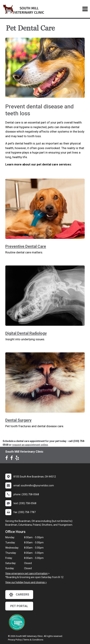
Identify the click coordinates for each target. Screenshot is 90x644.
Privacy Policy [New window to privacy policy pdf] (15, 640)
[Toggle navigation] (85, 9)
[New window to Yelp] (18, 459)
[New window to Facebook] (8, 459)
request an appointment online (30, 445)
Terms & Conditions (33, 640)
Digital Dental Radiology (26, 333)
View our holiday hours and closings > (26, 582)
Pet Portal (19, 606)
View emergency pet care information (26, 573)
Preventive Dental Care (26, 246)
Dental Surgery (18, 420)
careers (19, 595)
